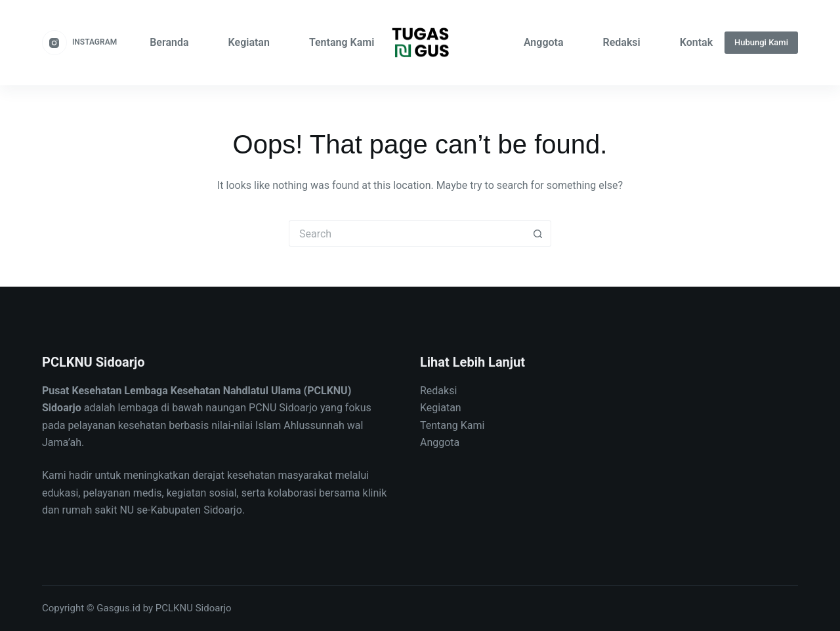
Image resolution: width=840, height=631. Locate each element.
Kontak (696, 42)
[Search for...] (407, 234)
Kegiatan (249, 42)
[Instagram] (79, 43)
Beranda (169, 42)
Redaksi (622, 42)
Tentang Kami (342, 42)
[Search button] (538, 234)
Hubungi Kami (761, 42)
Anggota (544, 42)
